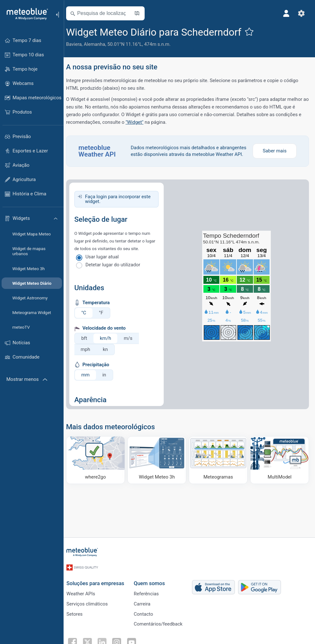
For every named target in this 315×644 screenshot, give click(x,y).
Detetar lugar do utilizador (117, 271)
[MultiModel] (280, 466)
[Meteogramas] (220, 466)
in (108, 381)
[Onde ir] (99, 466)
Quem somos (153, 581)
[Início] (25, 14)
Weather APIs (84, 591)
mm (89, 381)
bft (88, 345)
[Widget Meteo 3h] (159, 466)
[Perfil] (286, 13)
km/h (110, 345)
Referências (150, 591)
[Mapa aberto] (141, 13)
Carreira (146, 602)
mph (89, 356)
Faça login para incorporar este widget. (122, 206)
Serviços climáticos (91, 602)
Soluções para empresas (99, 581)
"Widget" (138, 122)
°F (105, 319)
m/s (132, 345)
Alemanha (98, 44)
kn (109, 356)
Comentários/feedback (162, 623)
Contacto (147, 612)
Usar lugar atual (106, 263)
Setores (78, 612)
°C (88, 319)
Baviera (78, 44)
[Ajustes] (301, 13)
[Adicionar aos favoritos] (253, 31)
